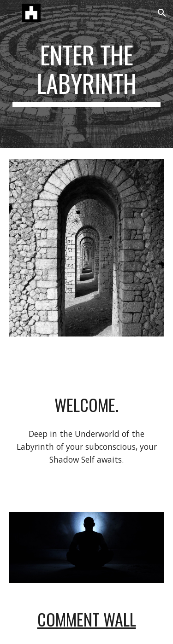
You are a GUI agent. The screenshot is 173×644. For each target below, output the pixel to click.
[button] (11, 13)
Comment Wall (87, 619)
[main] (87, 74)
